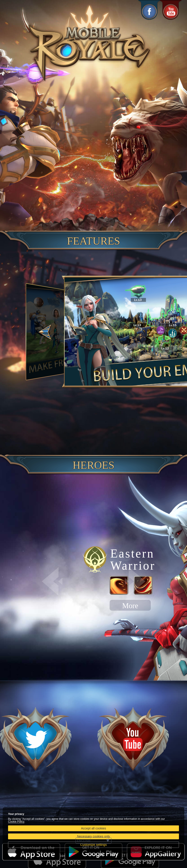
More (130, 606)
